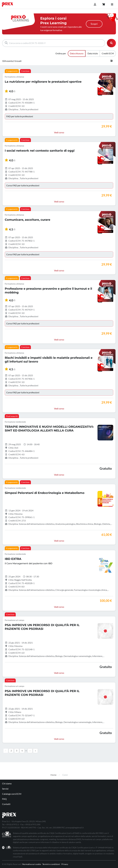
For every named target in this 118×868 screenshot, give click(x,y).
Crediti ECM (108, 53)
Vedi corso (59, 132)
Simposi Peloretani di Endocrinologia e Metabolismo (45, 493)
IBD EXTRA (13, 559)
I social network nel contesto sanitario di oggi (40, 151)
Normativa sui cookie (32, 864)
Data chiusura (77, 53)
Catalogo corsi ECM (12, 794)
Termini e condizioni (51, 864)
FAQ (4, 799)
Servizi (5, 789)
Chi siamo (7, 783)
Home (53, 775)
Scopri (94, 24)
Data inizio (93, 53)
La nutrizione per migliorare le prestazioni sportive (43, 82)
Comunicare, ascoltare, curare (28, 220)
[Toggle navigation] (112, 4)
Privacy (65, 864)
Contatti (6, 804)
